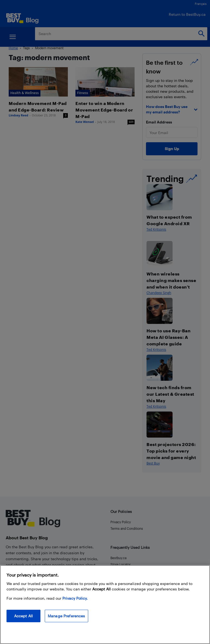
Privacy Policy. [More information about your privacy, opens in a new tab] (75, 598)
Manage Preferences (66, 616)
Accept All (23, 616)
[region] (105, 605)
